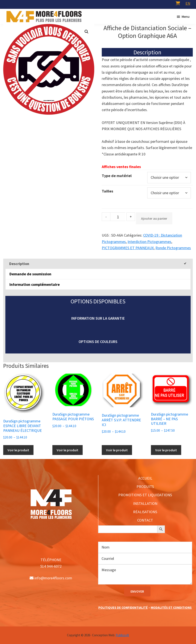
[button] (87, 32)
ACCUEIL (145, 478)
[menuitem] (188, 3)
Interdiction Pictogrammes (149, 242)
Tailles (107, 191)
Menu (186, 16)
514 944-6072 (51, 566)
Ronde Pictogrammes (173, 248)
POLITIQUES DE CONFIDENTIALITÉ (123, 607)
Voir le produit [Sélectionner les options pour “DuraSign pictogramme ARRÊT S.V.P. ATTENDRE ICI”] (117, 450)
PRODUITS (145, 487)
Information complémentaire (35, 284)
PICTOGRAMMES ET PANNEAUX (128, 248)
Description (19, 264)
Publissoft (122, 635)
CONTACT (145, 520)
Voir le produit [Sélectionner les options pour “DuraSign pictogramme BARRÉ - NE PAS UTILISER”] (166, 450)
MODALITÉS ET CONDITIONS (171, 607)
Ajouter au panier (154, 218)
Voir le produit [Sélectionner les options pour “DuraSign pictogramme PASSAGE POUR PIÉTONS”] (68, 450)
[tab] (98, 264)
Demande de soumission (30, 274)
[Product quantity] (118, 217)
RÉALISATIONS (145, 512)
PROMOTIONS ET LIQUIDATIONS (145, 495)
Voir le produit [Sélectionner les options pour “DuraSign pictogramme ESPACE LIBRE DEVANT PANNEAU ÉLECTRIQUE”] (18, 450)
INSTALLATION (145, 503)
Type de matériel (117, 176)
